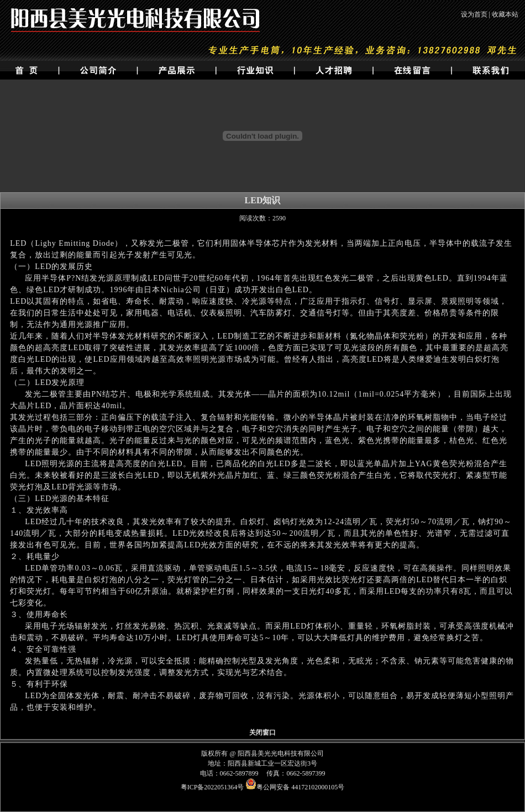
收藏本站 (505, 14)
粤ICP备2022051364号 (212, 787)
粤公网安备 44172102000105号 (295, 787)
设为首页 (474, 14)
